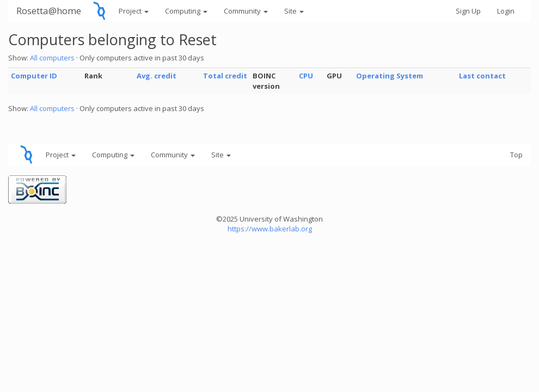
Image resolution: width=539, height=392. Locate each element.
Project (134, 11)
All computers (52, 58)
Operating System (390, 76)
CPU (306, 76)
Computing (186, 11)
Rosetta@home (49, 11)
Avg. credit (157, 76)
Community (246, 11)
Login (506, 11)
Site (294, 11)
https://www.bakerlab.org (270, 229)
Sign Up (468, 11)
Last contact (482, 76)
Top (516, 155)
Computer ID (34, 76)
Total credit (225, 76)
